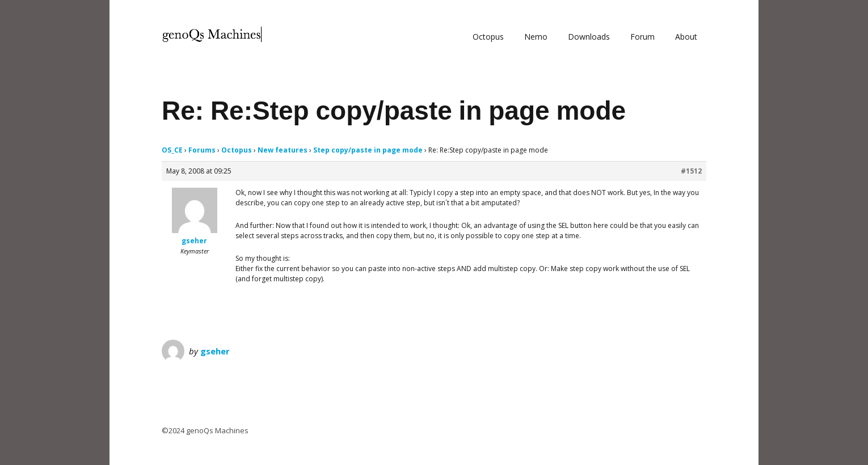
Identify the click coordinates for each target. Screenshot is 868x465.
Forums (202, 150)
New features (283, 150)
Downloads (589, 37)
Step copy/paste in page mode (368, 150)
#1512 (691, 171)
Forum (642, 37)
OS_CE (172, 150)
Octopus (488, 37)
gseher (215, 351)
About (686, 37)
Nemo (536, 37)
